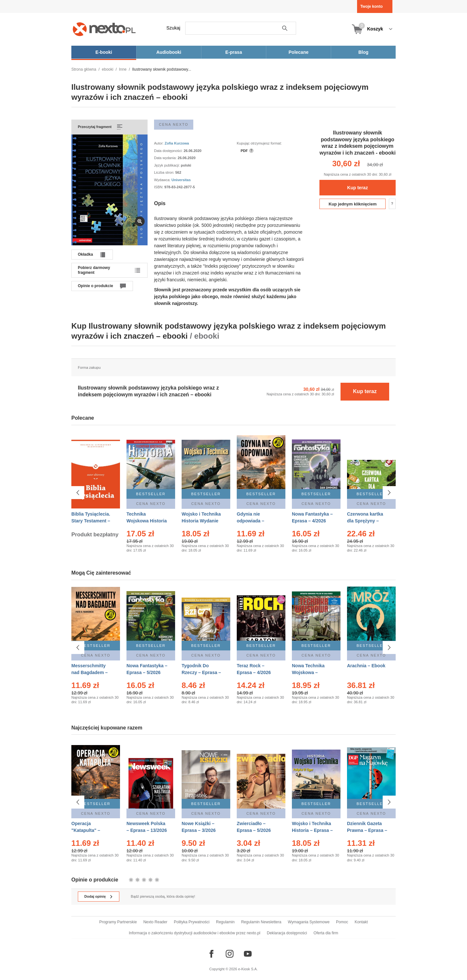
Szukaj (173, 28)
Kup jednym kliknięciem (353, 204)
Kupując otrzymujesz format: (259, 143)
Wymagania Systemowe (309, 922)
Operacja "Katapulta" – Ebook (86, 830)
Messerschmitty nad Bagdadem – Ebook (90, 672)
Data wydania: (166, 158)
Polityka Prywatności (192, 922)
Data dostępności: (169, 151)
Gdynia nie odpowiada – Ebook (251, 521)
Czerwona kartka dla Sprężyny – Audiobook (365, 521)
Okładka (85, 254)
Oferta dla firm (326, 933)
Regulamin (225, 922)
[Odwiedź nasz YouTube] (248, 954)
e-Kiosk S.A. (248, 969)
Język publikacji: (168, 165)
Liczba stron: (165, 172)
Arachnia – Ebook (366, 666)
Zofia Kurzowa (177, 143)
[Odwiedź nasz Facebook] (211, 954)
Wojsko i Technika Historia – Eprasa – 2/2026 (312, 830)
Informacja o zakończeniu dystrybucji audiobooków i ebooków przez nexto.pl (195, 933)
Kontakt (361, 922)
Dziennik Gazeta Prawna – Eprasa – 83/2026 (367, 830)
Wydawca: (163, 180)
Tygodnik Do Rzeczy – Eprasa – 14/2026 (201, 672)
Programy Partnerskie (118, 922)
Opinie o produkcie (96, 286)
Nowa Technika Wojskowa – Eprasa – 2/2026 (309, 672)
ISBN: (159, 187)
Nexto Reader (155, 922)
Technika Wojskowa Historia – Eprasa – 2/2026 (147, 521)
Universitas (181, 180)
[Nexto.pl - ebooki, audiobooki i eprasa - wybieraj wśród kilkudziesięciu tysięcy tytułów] (104, 29)
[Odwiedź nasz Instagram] (230, 954)
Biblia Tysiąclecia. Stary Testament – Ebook (91, 521)
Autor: (159, 143)
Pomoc (342, 922)
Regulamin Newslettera (261, 922)
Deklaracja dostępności (287, 933)
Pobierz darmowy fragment (94, 270)
